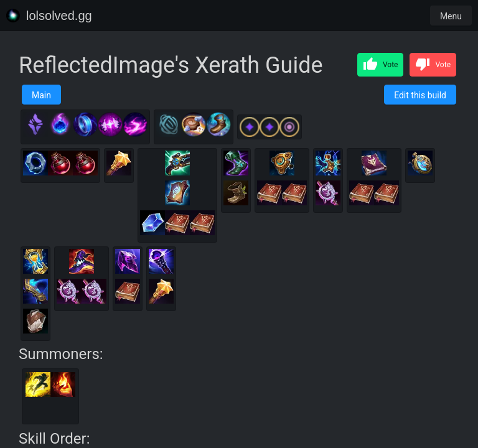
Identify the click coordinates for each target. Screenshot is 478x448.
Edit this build (420, 95)
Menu (451, 16)
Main (41, 95)
